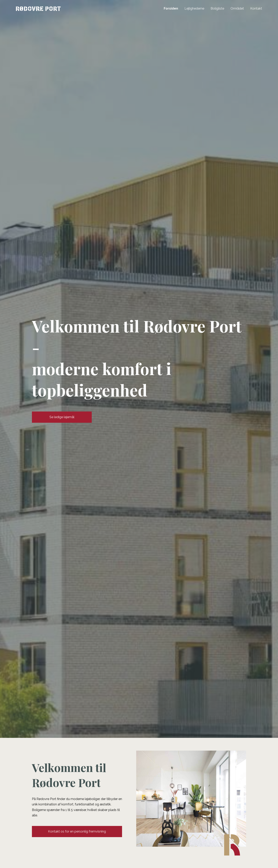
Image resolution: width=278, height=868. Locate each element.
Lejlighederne (194, 8)
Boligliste (217, 8)
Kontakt (256, 8)
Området (237, 8)
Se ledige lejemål (62, 417)
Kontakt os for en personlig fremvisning (77, 831)
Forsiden (171, 8)
